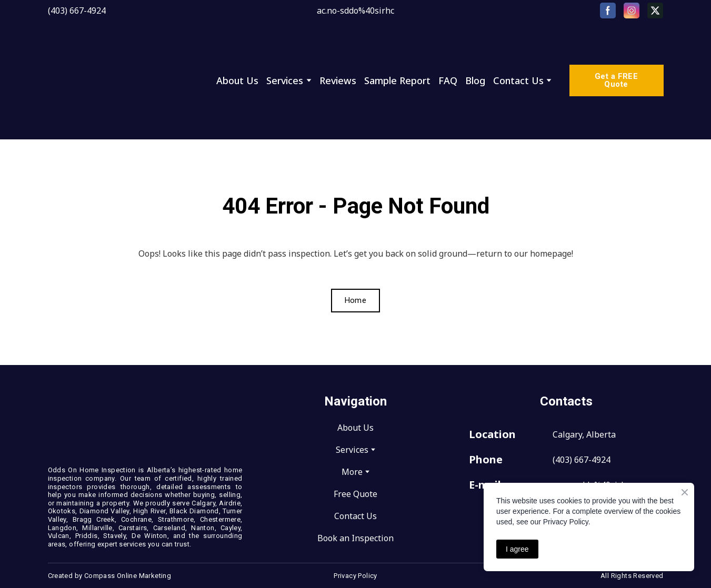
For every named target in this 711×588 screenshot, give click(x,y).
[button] (608, 11)
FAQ (448, 80)
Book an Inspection (355, 538)
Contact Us (518, 80)
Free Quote (355, 494)
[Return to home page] (124, 80)
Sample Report (397, 80)
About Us (237, 80)
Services (285, 80)
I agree (517, 549)
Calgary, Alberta (584, 434)
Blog (475, 80)
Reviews (338, 80)
